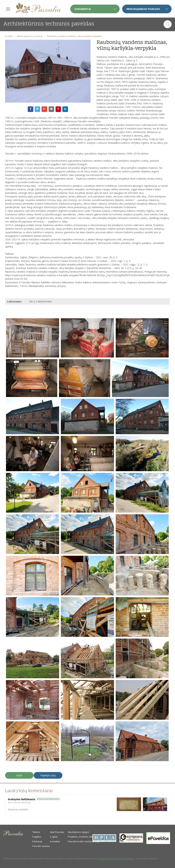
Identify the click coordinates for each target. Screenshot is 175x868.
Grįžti (19, 775)
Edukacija (37, 841)
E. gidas (54, 837)
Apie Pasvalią (57, 832)
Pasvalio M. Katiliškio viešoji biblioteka (116, 859)
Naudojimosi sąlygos (79, 832)
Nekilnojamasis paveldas (30, 36)
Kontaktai (55, 841)
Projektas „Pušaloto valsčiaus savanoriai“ (89, 837)
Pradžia (9, 36)
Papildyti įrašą (48, 775)
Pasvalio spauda (41, 846)
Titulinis (36, 832)
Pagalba (37, 837)
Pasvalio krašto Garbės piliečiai (84, 841)
